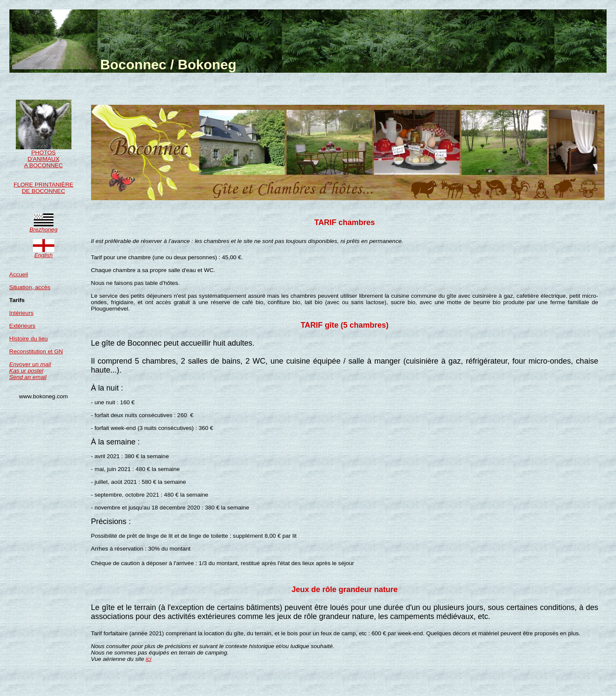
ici (149, 659)
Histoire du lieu (29, 339)
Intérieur (20, 313)
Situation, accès (30, 287)
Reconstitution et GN (36, 351)
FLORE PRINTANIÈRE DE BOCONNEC (43, 188)
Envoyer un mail (30, 367)
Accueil (19, 274)
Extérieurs (22, 326)
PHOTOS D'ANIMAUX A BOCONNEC (44, 156)
